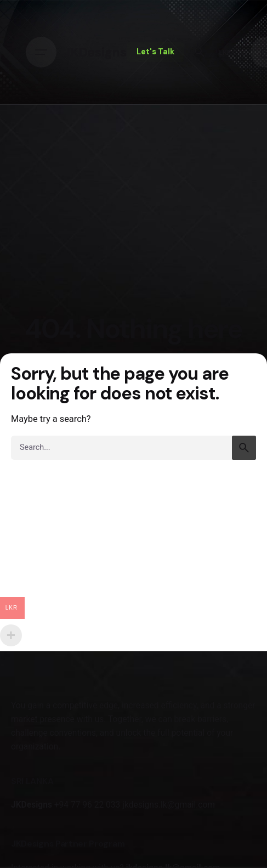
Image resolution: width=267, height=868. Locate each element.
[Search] (200, 52)
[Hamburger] (41, 52)
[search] (244, 448)
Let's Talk (155, 52)
